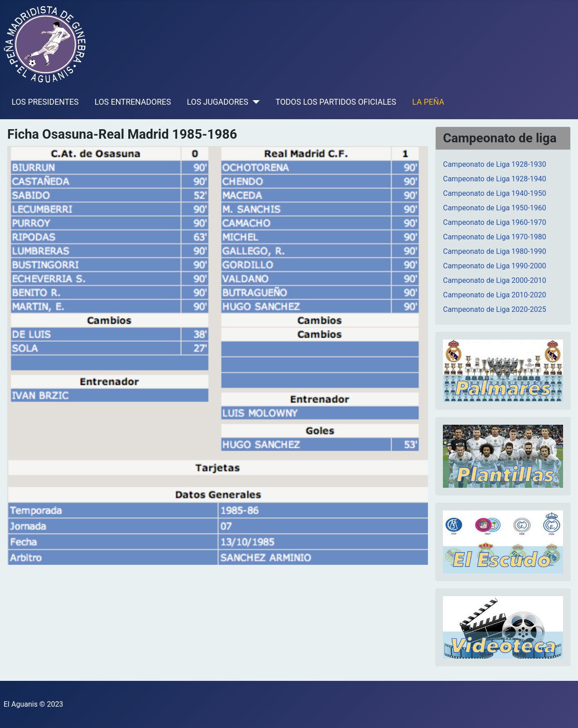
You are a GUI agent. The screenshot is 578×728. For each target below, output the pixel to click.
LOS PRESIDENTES (45, 102)
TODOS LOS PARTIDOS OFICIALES (336, 102)
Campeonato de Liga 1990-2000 (494, 266)
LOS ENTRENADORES (133, 102)
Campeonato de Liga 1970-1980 (494, 237)
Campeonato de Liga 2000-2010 (494, 280)
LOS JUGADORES (217, 102)
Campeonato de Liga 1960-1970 (494, 222)
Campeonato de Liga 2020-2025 (494, 309)
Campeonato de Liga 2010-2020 (494, 295)
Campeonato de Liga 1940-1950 (494, 193)
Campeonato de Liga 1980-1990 (494, 251)
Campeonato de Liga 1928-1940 (494, 179)
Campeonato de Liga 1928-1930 (494, 164)
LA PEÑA (428, 102)
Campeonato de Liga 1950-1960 (494, 208)
